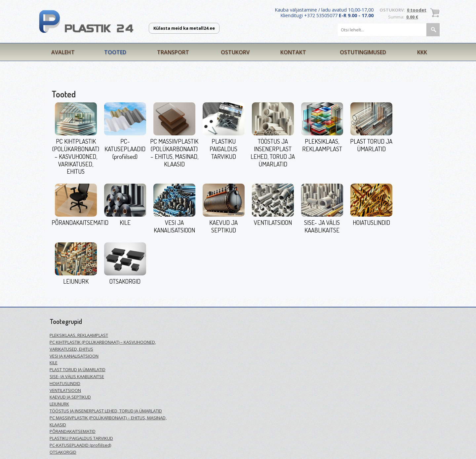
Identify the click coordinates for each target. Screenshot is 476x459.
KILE (125, 222)
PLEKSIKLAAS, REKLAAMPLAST (322, 145)
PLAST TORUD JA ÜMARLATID (371, 145)
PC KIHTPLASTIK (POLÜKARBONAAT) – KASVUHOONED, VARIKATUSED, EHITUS (76, 156)
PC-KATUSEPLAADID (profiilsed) (125, 149)
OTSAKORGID (125, 281)
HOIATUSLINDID (371, 222)
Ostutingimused (363, 52)
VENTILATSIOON (273, 222)
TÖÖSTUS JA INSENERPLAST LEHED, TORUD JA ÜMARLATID (273, 152)
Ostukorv (235, 52)
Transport (173, 52)
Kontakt (293, 52)
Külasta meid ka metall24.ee (184, 28)
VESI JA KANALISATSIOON (174, 226)
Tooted (115, 52)
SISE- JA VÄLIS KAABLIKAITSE (322, 226)
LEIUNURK (76, 281)
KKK (422, 52)
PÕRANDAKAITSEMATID (80, 222)
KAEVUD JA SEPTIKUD (223, 226)
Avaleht (63, 52)
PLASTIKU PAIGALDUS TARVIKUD (223, 149)
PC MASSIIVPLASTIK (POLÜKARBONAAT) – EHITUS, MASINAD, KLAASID (174, 152)
